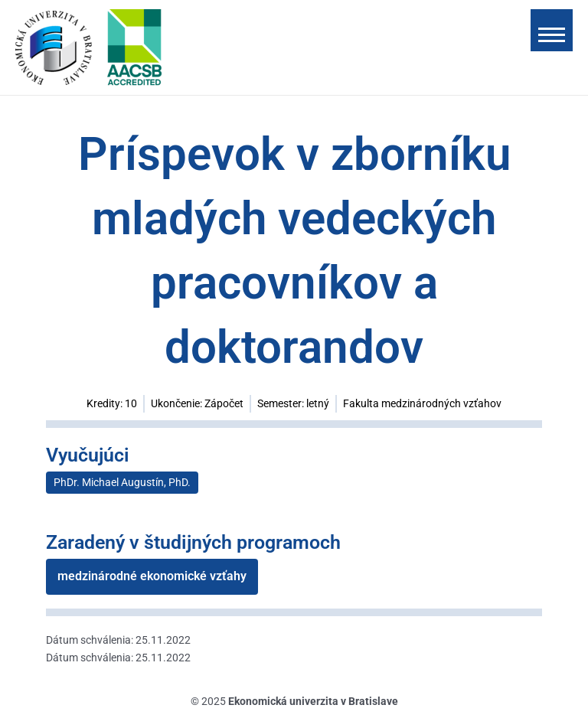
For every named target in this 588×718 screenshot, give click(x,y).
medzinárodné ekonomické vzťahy (152, 576)
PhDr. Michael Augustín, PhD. (122, 482)
